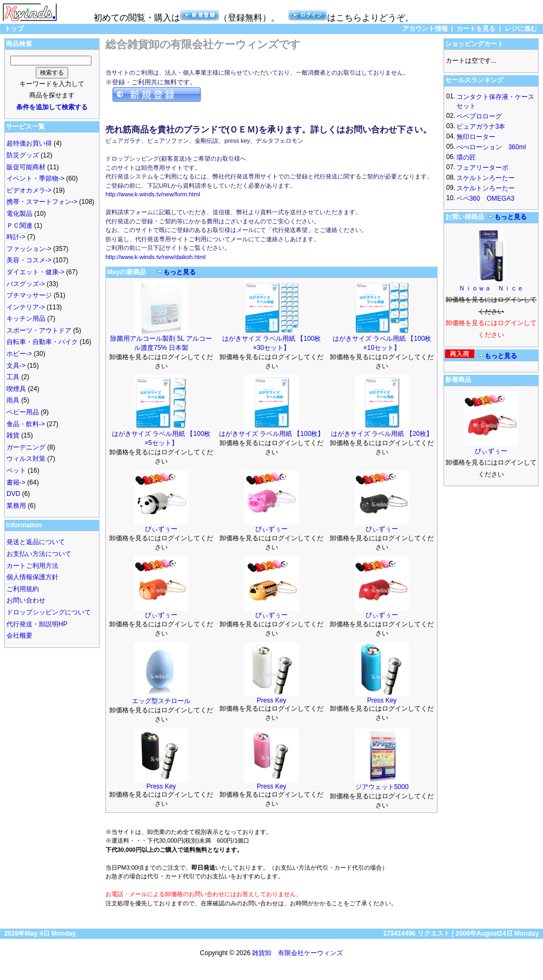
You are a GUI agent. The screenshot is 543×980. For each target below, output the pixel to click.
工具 (13, 377)
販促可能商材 (26, 167)
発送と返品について (36, 542)
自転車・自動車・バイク (42, 342)
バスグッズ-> (26, 284)
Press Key (272, 700)
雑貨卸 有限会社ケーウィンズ (297, 953)
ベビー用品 (23, 412)
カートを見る (476, 29)
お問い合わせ (26, 600)
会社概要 (19, 635)
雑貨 (13, 435)
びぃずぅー (161, 529)
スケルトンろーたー (486, 178)
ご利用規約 (23, 589)
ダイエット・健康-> (35, 272)
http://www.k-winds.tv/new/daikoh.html (155, 257)
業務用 (16, 506)
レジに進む (521, 29)
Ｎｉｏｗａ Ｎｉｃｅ (491, 288)
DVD (13, 494)
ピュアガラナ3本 (481, 127)
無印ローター (476, 137)
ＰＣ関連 (19, 226)
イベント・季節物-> (35, 178)
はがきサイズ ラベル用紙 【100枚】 (272, 434)
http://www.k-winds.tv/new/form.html (153, 194)
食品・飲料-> (26, 424)
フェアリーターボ (482, 168)
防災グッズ (23, 155)
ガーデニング (26, 447)
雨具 (13, 400)
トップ (14, 29)
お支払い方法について (39, 554)
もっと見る (180, 272)
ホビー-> (19, 354)
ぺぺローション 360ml (491, 147)
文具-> (16, 366)
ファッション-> (29, 249)
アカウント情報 (425, 29)
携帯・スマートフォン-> (42, 202)
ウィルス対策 (26, 459)
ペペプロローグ (479, 116)
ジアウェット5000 (382, 787)
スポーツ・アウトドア (39, 330)
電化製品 (19, 214)
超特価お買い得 (29, 143)
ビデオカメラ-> (29, 190)
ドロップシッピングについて (49, 612)
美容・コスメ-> (29, 260)
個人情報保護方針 (32, 577)
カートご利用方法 (32, 566)
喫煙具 (16, 389)
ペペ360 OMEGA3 (485, 198)
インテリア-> (26, 307)
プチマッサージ (29, 295)
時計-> (16, 237)
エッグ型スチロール (161, 701)
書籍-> (16, 482)
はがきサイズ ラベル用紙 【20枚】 (382, 434)
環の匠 (466, 157)
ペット (16, 471)
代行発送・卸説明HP (37, 624)
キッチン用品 (26, 319)
